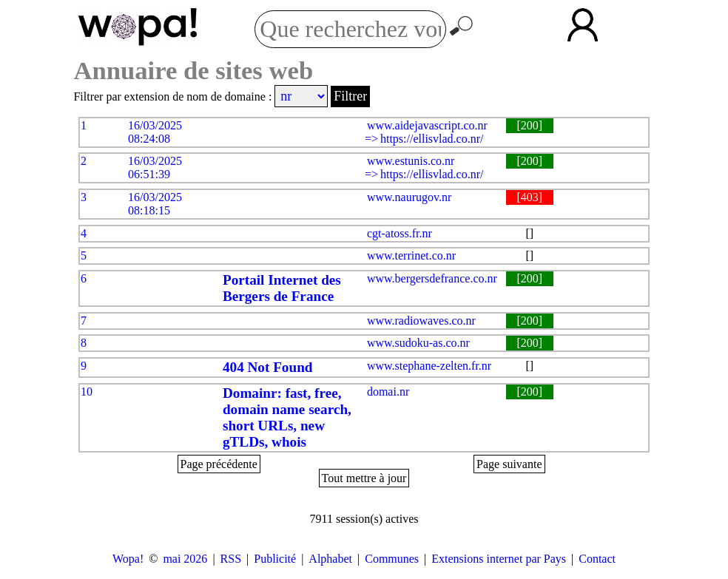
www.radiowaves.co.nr (421, 321)
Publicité (275, 559)
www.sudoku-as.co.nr (418, 343)
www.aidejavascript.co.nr (427, 125)
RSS (231, 559)
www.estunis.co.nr (411, 161)
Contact (597, 559)
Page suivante (509, 464)
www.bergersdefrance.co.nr (432, 278)
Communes (392, 559)
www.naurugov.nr (409, 197)
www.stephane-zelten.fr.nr (429, 366)
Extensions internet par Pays (499, 559)
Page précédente (219, 464)
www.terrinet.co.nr (411, 255)
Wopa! (128, 559)
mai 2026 (185, 559)
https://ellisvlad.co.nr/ (432, 139)
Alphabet (330, 559)
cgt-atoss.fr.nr (400, 233)
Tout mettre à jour (364, 478)
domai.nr (388, 392)
